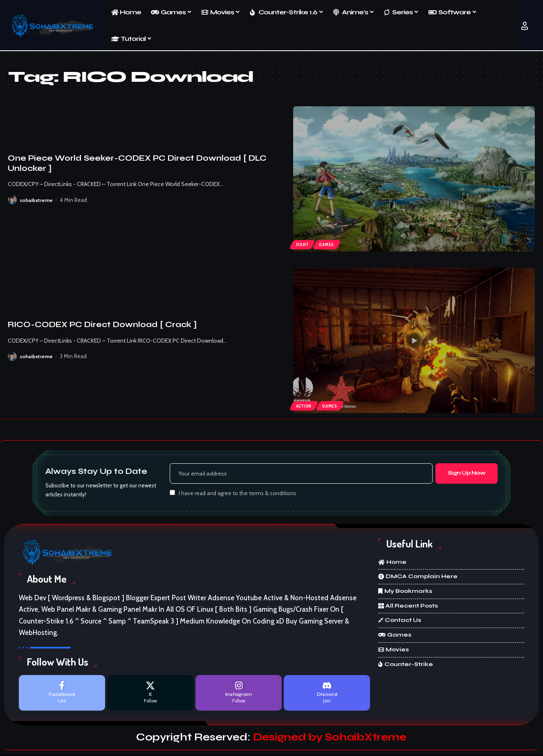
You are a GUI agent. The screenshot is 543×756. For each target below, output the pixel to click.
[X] (150, 694)
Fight (303, 244)
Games (329, 244)
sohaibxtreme (36, 200)
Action (304, 405)
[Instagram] (239, 694)
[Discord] (327, 694)
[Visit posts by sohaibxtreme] (12, 200)
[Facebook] (62, 694)
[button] (525, 26)
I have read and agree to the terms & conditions (237, 494)
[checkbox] (172, 494)
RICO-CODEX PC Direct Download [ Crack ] (102, 324)
